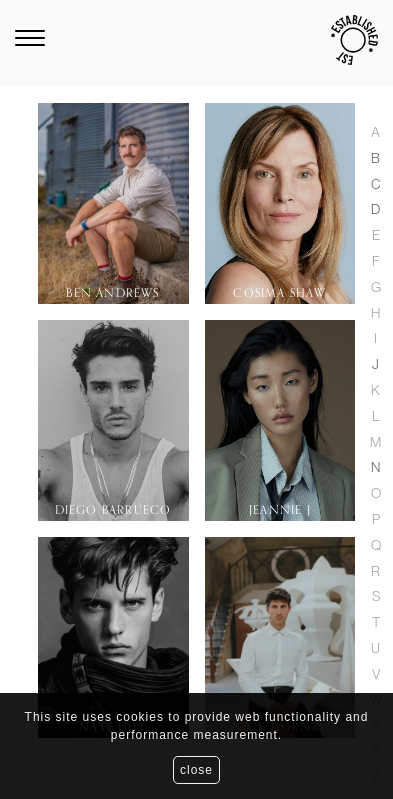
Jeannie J (280, 510)
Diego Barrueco (113, 510)
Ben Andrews (112, 293)
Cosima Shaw (279, 293)
